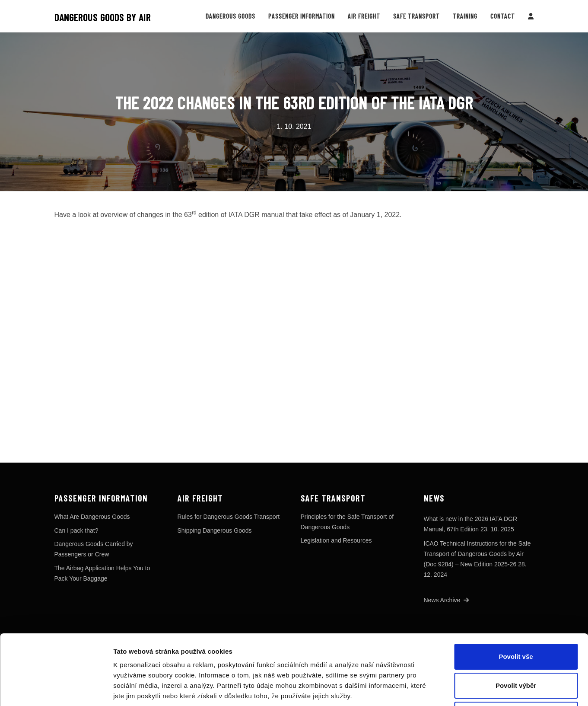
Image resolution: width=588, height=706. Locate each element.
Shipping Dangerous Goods (215, 530)
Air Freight (364, 16)
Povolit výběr (516, 620)
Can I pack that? (76, 530)
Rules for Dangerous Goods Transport (229, 517)
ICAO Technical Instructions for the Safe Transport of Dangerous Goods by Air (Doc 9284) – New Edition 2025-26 (477, 554)
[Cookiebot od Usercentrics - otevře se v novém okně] (56, 689)
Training (465, 16)
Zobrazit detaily (457, 689)
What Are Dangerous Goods (92, 517)
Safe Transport (416, 16)
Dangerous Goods (230, 16)
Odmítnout (516, 649)
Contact (503, 16)
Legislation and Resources (336, 540)
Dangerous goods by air (103, 17)
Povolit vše (516, 591)
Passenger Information (302, 16)
